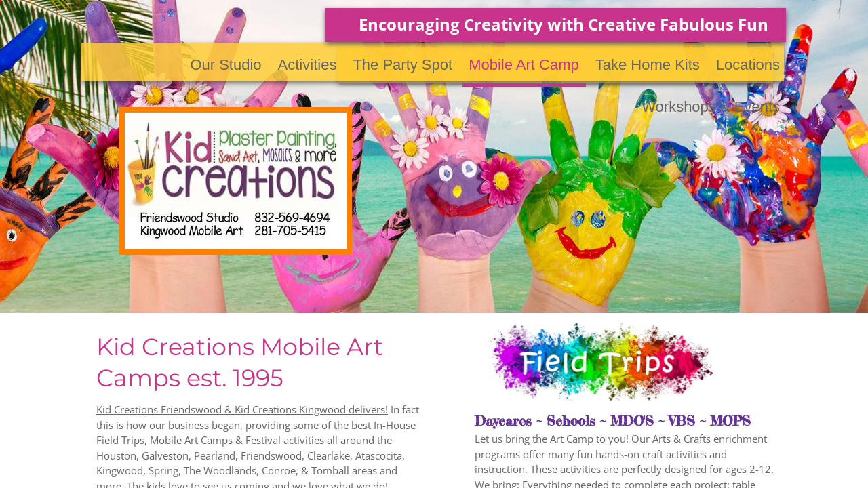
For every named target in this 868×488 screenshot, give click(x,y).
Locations (748, 65)
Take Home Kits (648, 65)
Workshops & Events (711, 107)
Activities (308, 65)
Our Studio (225, 65)
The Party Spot (402, 65)
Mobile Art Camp (524, 65)
